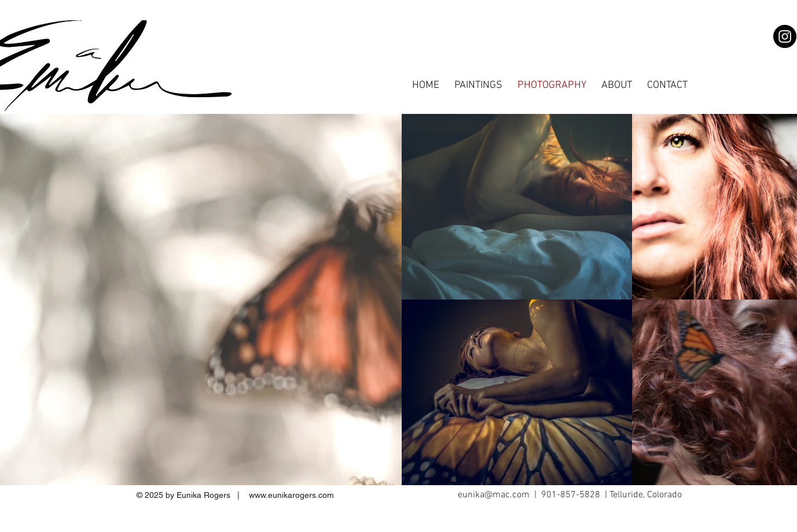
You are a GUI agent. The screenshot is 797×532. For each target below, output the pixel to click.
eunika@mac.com (494, 495)
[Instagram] (785, 36)
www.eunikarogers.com (291, 495)
